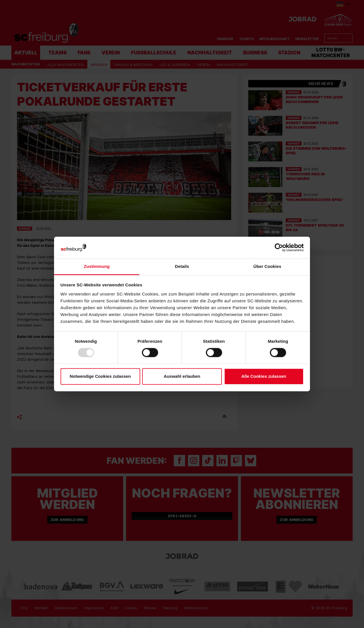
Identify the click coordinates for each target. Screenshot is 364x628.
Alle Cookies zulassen (264, 376)
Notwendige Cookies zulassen (100, 376)
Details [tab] (182, 266)
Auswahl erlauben (182, 376)
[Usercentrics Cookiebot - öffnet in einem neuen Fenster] (279, 248)
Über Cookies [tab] (267, 266)
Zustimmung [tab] (97, 266)
